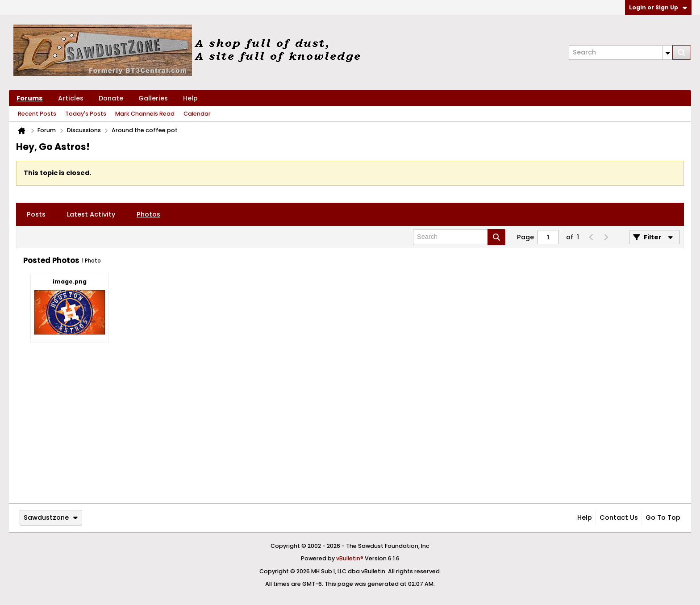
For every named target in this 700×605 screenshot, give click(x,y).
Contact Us (619, 517)
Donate (111, 98)
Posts (36, 214)
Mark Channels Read (145, 114)
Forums (30, 98)
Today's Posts (86, 114)
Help (190, 98)
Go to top (663, 517)
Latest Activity (91, 214)
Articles (71, 98)
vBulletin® (350, 558)
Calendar (197, 114)
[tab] (36, 214)
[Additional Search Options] (668, 52)
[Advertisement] (350, 434)
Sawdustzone (51, 517)
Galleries (153, 98)
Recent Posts (37, 114)
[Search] (621, 52)
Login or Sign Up (658, 7)
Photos (148, 214)
